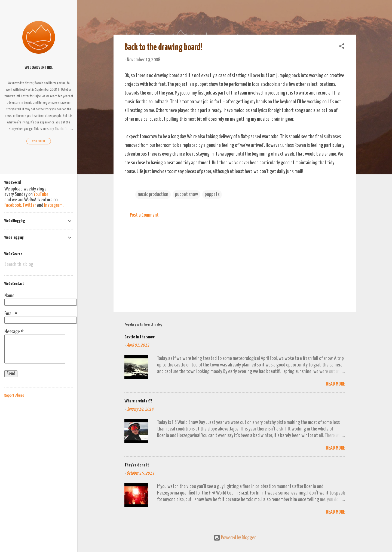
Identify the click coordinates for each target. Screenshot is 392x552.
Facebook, (13, 205)
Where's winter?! (138, 401)
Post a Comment (144, 215)
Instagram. (54, 205)
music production (153, 194)
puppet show (186, 194)
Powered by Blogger (235, 538)
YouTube (41, 194)
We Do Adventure (152, 13)
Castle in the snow (140, 337)
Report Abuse (14, 395)
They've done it (137, 465)
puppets (212, 194)
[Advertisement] (235, 262)
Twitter (29, 205)
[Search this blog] (39, 265)
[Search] (353, 15)
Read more (336, 384)
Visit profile (39, 141)
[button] (342, 47)
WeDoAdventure (39, 68)
